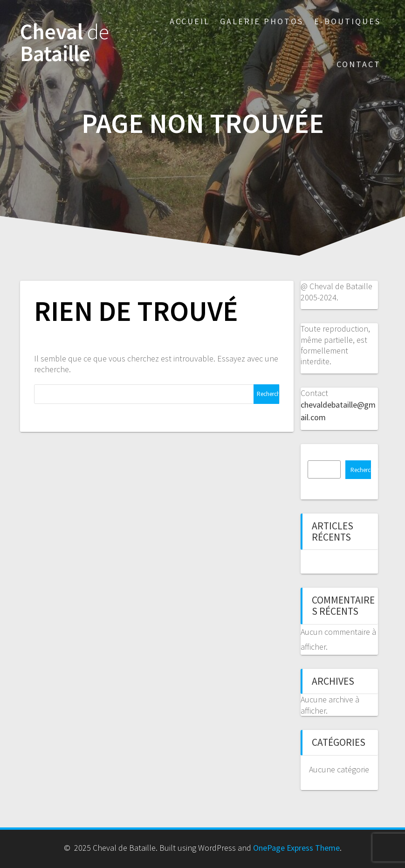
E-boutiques (347, 21)
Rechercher (361, 470)
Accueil (190, 21)
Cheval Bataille (65, 43)
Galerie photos (262, 21)
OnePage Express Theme (296, 848)
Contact (359, 64)
